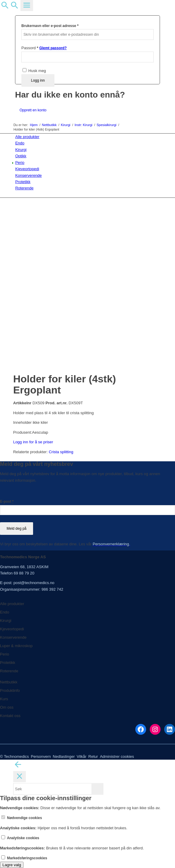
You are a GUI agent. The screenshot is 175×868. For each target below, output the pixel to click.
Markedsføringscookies (24, 858)
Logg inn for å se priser (33, 442)
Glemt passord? (53, 48)
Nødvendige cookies (22, 818)
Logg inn (38, 80)
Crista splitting (61, 452)
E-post (7, 502)
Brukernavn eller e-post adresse (50, 26)
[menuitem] (89, 137)
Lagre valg (12, 865)
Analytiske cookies (20, 838)
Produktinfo (10, 690)
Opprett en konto (33, 110)
